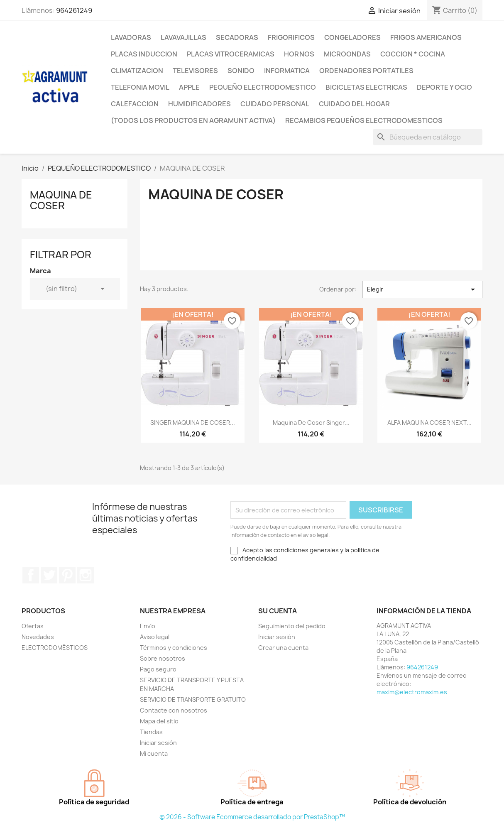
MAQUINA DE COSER (61, 200)
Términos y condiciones (174, 648)
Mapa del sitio (159, 721)
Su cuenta (278, 611)
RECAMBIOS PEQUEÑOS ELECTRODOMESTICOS (364, 120)
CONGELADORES (352, 37)
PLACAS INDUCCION (144, 54)
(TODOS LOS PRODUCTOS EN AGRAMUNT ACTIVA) (193, 120)
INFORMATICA (287, 71)
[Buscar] (428, 137)
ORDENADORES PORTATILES (366, 71)
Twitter (49, 575)
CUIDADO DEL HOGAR (354, 104)
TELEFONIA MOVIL (140, 87)
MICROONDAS (347, 54)
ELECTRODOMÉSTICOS (55, 648)
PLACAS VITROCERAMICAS (231, 54)
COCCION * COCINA (413, 54)
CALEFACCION (135, 104)
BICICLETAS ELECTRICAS (366, 87)
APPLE (189, 87)
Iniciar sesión (158, 743)
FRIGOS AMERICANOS (426, 37)
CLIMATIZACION (137, 71)
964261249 (74, 10)
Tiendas (151, 732)
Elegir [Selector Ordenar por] (422, 289)
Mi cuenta (154, 753)
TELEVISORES (195, 71)
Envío (148, 626)
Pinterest (67, 575)
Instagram (86, 575)
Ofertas (33, 626)
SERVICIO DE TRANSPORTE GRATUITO (193, 699)
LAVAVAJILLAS (183, 37)
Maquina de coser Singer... (311, 423)
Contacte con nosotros (174, 710)
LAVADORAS (131, 37)
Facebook (31, 575)
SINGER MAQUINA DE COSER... (193, 423)
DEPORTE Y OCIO (444, 87)
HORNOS (299, 54)
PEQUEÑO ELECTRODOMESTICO (263, 87)
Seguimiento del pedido (292, 626)
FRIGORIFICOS (291, 37)
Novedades (38, 637)
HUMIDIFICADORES (199, 104)
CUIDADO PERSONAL (275, 104)
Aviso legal (155, 637)
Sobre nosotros (163, 658)
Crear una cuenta (283, 648)
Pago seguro (158, 669)
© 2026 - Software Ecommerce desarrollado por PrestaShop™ (252, 817)
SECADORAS (237, 37)
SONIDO (241, 71)
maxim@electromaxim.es (412, 692)
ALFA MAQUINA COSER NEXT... (429, 423)
